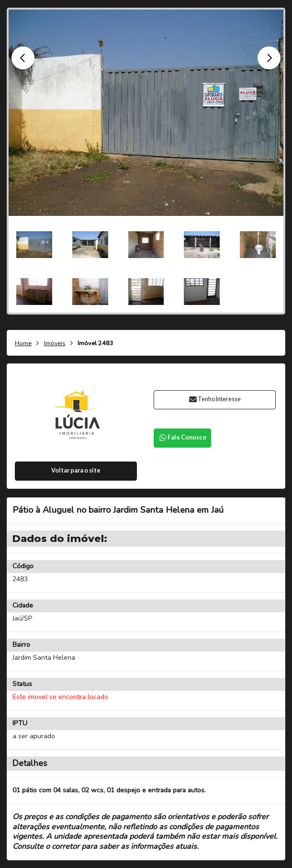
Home (23, 344)
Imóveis (55, 344)
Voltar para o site (76, 470)
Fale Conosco (182, 437)
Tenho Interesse (215, 399)
